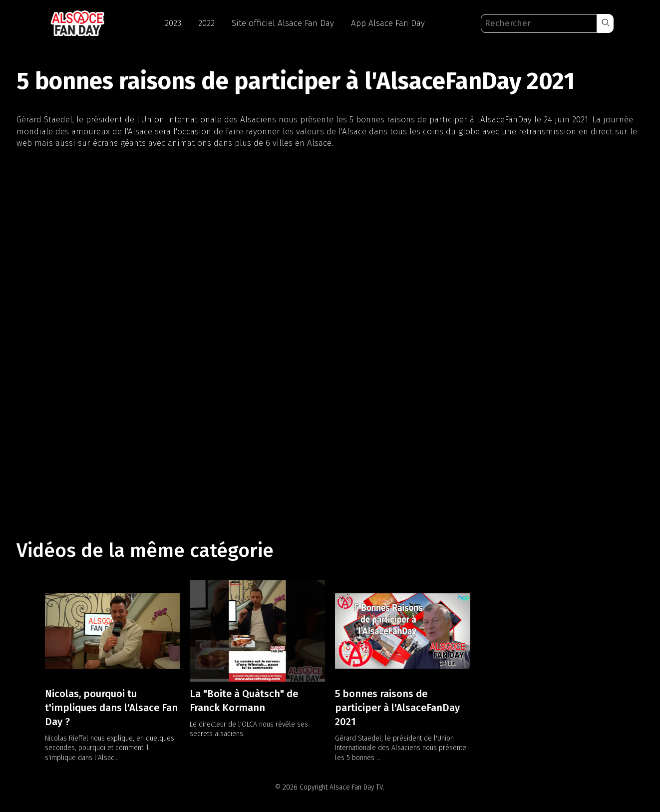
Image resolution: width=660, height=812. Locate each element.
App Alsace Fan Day (388, 23)
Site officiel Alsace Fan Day (283, 23)
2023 (173, 23)
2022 (206, 23)
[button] (605, 23)
